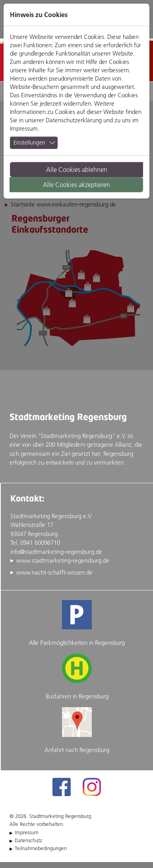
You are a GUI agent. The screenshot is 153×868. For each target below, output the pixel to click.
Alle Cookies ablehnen (77, 170)
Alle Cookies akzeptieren (76, 185)
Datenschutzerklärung (74, 120)
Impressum (24, 128)
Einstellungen (29, 143)
